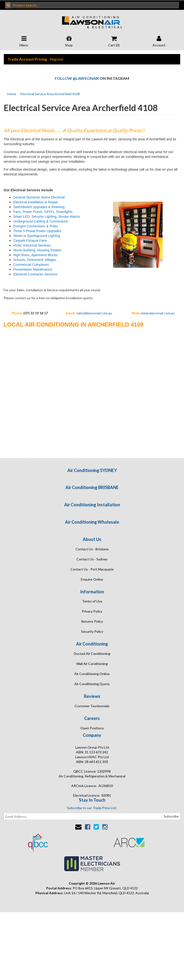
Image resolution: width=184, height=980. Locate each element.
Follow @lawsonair (77, 78)
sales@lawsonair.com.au (94, 313)
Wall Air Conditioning (92, 664)
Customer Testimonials (92, 706)
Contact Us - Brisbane (92, 549)
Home (12, 94)
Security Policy (92, 631)
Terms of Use (92, 601)
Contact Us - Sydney (92, 559)
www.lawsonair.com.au (158, 313)
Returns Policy (92, 621)
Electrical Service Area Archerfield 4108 (50, 94)
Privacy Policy (92, 611)
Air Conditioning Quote (92, 684)
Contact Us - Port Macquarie (92, 569)
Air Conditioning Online (92, 674)
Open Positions (92, 728)
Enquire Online (92, 579)
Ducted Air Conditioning (92, 654)
